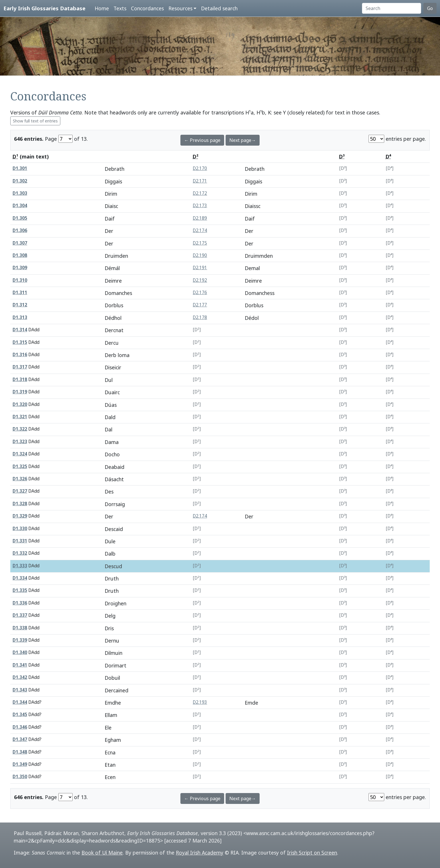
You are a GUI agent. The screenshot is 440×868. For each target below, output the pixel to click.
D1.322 (20, 429)
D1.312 (20, 305)
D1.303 (20, 193)
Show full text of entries (35, 121)
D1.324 (20, 454)
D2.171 (200, 181)
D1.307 (20, 243)
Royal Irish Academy (200, 853)
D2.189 (200, 218)
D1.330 (20, 529)
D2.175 (200, 243)
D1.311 (20, 293)
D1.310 (20, 280)
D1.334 (20, 578)
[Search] (392, 8)
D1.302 (20, 181)
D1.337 (20, 615)
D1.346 (20, 727)
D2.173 (200, 206)
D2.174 (200, 230)
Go (430, 8)
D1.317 (20, 367)
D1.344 (20, 702)
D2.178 (200, 317)
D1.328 (20, 504)
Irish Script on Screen (312, 853)
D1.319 (20, 392)
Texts (120, 8)
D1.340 (20, 652)
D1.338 (20, 628)
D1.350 (20, 777)
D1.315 (20, 342)
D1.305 (20, 218)
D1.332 (20, 553)
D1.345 (20, 715)
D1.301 (20, 168)
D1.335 (20, 590)
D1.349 (20, 764)
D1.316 (20, 355)
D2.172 (200, 193)
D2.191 (200, 268)
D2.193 (200, 702)
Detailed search (219, 8)
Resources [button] (180, 8)
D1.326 (20, 479)
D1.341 (20, 665)
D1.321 (20, 417)
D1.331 (20, 541)
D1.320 (20, 404)
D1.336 (20, 603)
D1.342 (20, 677)
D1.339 (20, 640)
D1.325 (20, 466)
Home (102, 8)
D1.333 (20, 566)
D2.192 (200, 280)
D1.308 (20, 255)
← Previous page (202, 140)
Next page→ (243, 140)
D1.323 (20, 442)
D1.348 (20, 752)
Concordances (147, 8)
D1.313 (20, 317)
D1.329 (20, 516)
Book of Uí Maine (102, 853)
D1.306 (20, 230)
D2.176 (200, 293)
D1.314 (20, 330)
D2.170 (200, 168)
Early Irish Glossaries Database (44, 8)
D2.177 (200, 305)
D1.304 (20, 206)
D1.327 (20, 491)
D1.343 (20, 690)
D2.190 (200, 255)
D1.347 (20, 739)
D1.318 (20, 379)
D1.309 (20, 268)
